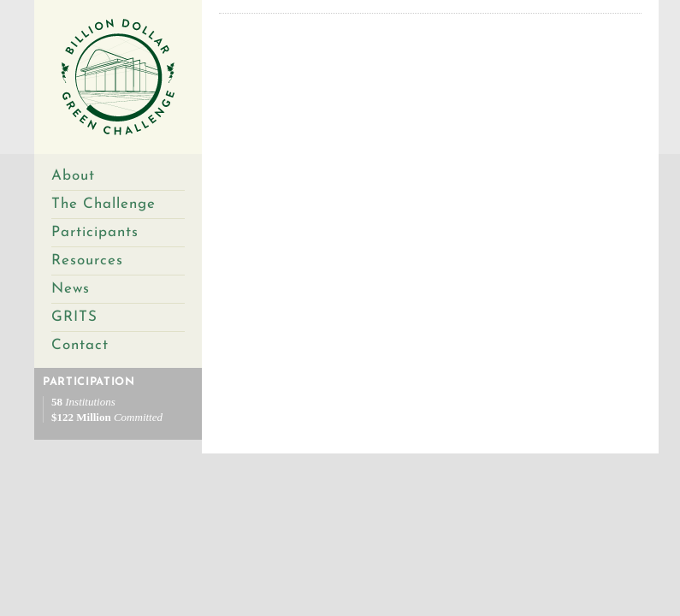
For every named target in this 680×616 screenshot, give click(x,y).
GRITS (74, 317)
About (73, 176)
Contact (80, 345)
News (71, 289)
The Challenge (103, 204)
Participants (95, 232)
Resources (87, 261)
